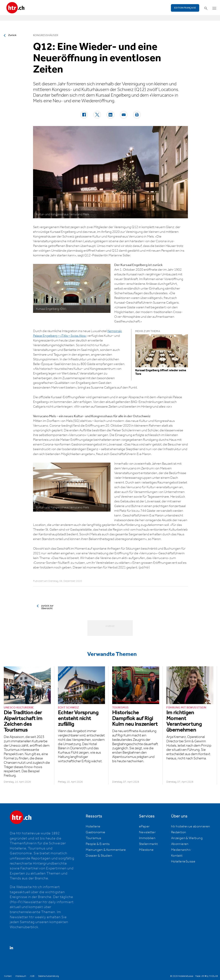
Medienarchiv (181, 850)
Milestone (146, 850)
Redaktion (179, 832)
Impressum (21, 976)
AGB (32, 976)
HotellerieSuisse (183, 862)
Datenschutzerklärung (48, 976)
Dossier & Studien (99, 856)
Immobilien (147, 838)
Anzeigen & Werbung (187, 838)
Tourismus (93, 838)
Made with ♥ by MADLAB (206, 976)
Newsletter (147, 832)
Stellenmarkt (148, 844)
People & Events (98, 844)
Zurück (12, 35)
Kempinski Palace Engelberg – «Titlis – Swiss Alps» (77, 333)
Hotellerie (93, 826)
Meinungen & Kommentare (106, 850)
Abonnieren (180, 844)
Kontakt (177, 856)
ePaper (144, 826)
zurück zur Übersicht (47, 607)
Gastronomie (95, 832)
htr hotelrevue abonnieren (191, 826)
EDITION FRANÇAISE (185, 8)
